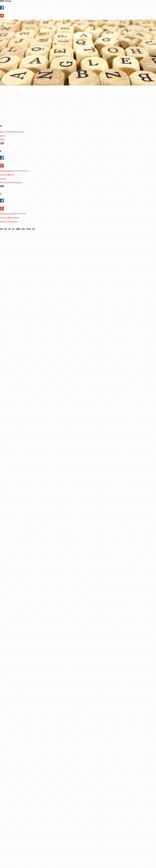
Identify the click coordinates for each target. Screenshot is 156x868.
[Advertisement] (72, 106)
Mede (2, 139)
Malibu (3, 136)
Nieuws (3, 178)
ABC (2, 229)
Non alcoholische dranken (11, 182)
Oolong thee (5, 214)
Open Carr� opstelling (10, 217)
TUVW (29, 229)
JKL (13, 229)
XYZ (34, 229)
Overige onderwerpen (9, 221)
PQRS (23, 229)
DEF (6, 229)
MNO (2, 143)
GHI (10, 229)
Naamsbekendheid (8, 171)
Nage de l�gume (7, 175)
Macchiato (4, 132)
